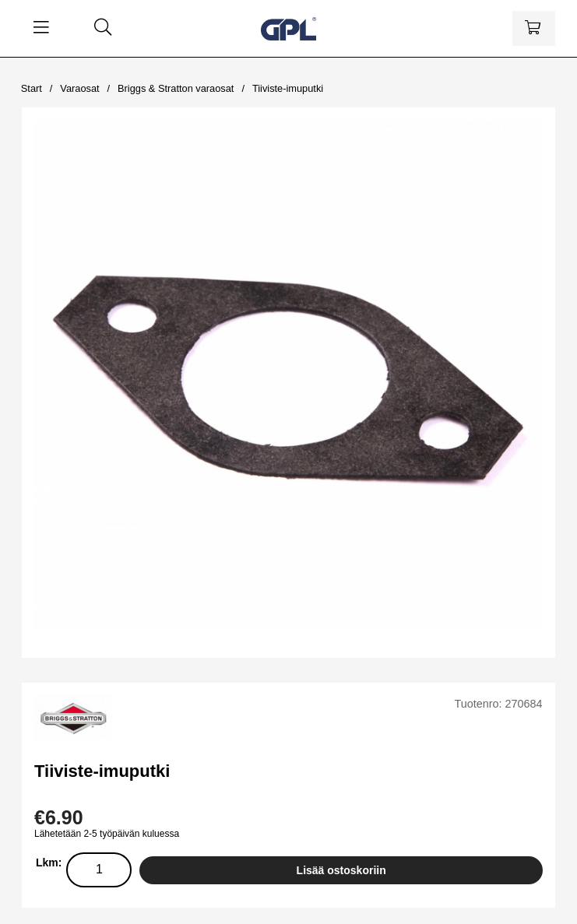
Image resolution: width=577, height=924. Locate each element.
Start (32, 88)
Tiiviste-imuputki (288, 88)
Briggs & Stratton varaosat (176, 88)
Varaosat (79, 88)
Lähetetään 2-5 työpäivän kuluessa (107, 834)
